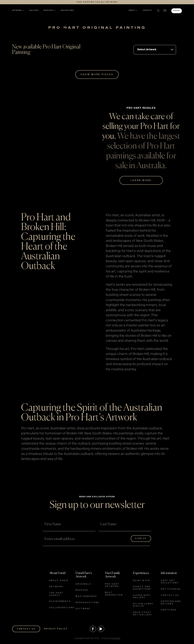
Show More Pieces (97, 75)
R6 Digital (116, 638)
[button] (158, 10)
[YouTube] (101, 629)
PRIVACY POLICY (56, 629)
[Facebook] (93, 629)
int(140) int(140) (155, 50)
